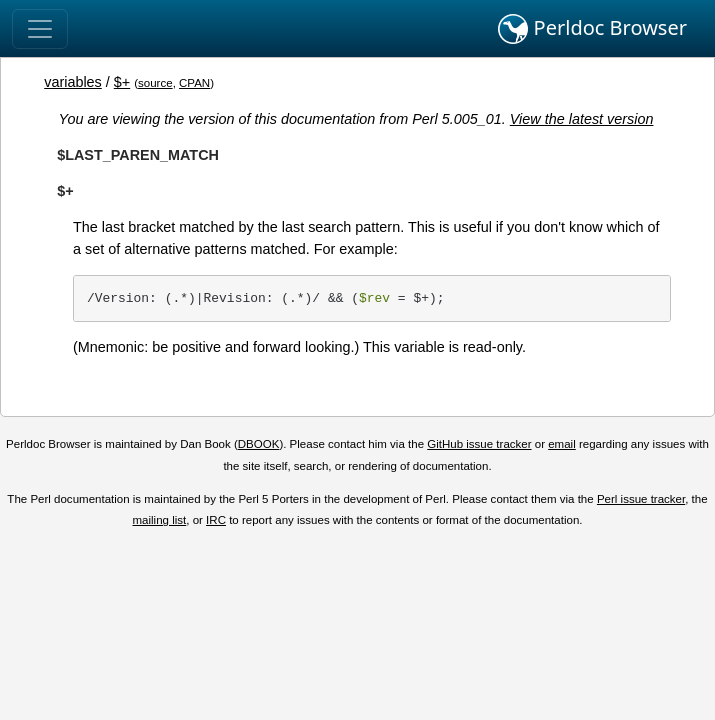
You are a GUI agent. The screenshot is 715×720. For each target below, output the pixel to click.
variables (73, 82)
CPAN (194, 83)
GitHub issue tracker (479, 444)
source (155, 83)
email (562, 444)
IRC (216, 520)
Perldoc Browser (592, 29)
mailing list (160, 520)
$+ (122, 82)
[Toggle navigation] (40, 29)
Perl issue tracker (641, 499)
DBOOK (259, 444)
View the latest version (582, 119)
